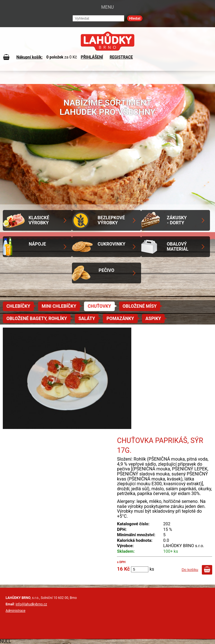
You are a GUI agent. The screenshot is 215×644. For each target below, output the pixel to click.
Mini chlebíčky (59, 306)
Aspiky (153, 319)
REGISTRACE (121, 57)
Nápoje (37, 244)
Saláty (87, 319)
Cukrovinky (112, 244)
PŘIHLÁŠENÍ (92, 57)
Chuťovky (99, 306)
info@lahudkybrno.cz (31, 604)
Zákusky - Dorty (177, 220)
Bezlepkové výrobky (111, 220)
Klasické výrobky (39, 220)
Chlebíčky (18, 306)
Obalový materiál (178, 247)
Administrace (16, 611)
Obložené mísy (140, 306)
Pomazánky (120, 319)
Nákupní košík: (29, 57)
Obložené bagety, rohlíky (37, 319)
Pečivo (106, 270)
